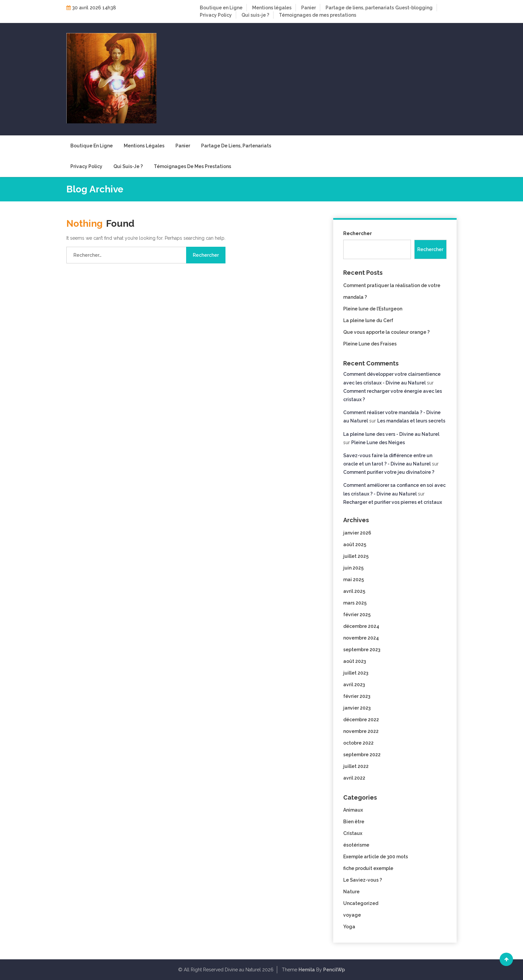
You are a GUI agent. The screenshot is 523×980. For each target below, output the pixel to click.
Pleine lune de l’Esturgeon (373, 309)
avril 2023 (354, 685)
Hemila (307, 970)
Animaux (353, 810)
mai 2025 (354, 580)
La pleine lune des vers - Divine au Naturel (391, 434)
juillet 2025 (356, 556)
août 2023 (355, 661)
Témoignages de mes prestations (318, 15)
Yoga (349, 927)
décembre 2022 (361, 720)
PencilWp (334, 970)
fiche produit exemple (368, 868)
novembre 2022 (361, 731)
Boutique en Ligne (221, 8)
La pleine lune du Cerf (368, 320)
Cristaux (353, 833)
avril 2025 (354, 591)
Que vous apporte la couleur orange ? (386, 332)
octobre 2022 (358, 743)
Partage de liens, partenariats (360, 8)
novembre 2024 (361, 638)
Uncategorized (361, 903)
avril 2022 (354, 778)
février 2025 (357, 615)
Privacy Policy (216, 15)
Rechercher (358, 233)
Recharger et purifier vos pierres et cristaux (393, 502)
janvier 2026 (357, 533)
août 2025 (355, 545)
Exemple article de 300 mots (376, 857)
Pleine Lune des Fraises (370, 344)
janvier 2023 (357, 708)
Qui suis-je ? (255, 15)
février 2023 (357, 696)
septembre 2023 (362, 650)
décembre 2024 (361, 626)
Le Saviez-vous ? (363, 880)
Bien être (354, 822)
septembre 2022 (362, 755)
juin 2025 (353, 568)
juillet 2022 (356, 766)
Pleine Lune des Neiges (378, 442)
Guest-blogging (414, 8)
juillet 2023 (356, 673)
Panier (309, 8)
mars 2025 (355, 603)
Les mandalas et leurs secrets (411, 421)
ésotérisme (356, 845)
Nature (351, 892)
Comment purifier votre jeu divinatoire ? (389, 472)
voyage (352, 915)
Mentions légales (272, 8)
